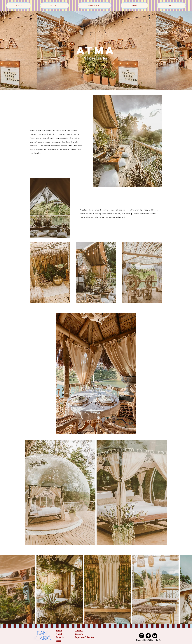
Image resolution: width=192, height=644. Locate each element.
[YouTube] (155, 636)
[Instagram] (142, 636)
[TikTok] (148, 636)
